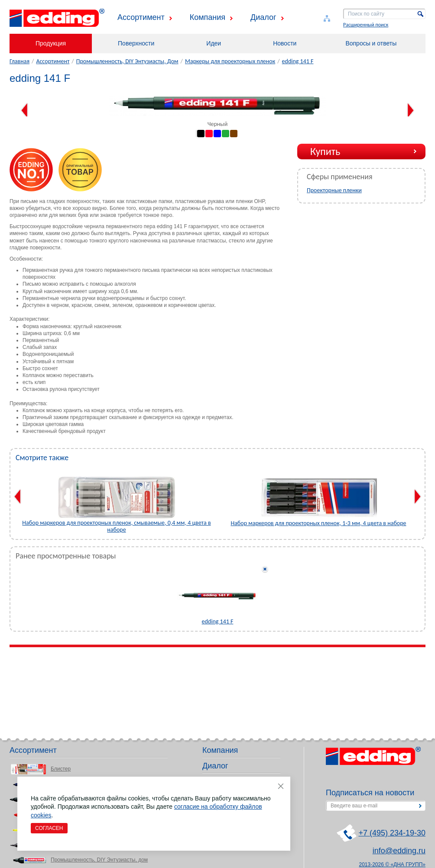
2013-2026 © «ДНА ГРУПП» (393, 865)
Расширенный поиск (366, 25)
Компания (208, 17)
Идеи (214, 43)
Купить (325, 151)
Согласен (49, 828)
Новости (285, 43)
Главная (19, 61)
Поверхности (136, 43)
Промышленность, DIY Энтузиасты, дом (99, 860)
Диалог (263, 17)
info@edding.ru (399, 851)
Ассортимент (141, 17)
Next (411, 110)
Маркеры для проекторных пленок (230, 61)
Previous (24, 110)
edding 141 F (298, 61)
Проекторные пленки (334, 190)
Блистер (61, 769)
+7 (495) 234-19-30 (392, 833)
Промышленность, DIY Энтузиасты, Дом (127, 61)
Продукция (51, 43)
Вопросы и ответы (371, 43)
